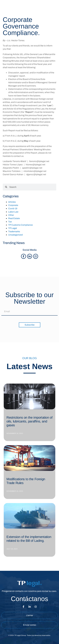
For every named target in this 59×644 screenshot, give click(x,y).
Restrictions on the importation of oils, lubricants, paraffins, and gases (29, 421)
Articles (12, 202)
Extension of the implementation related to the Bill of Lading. (29, 539)
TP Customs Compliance (20, 225)
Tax (10, 222)
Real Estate (14, 218)
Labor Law (13, 212)
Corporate (13, 205)
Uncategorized (15, 235)
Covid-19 (13, 208)
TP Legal (13, 228)
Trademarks (14, 231)
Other (11, 215)
